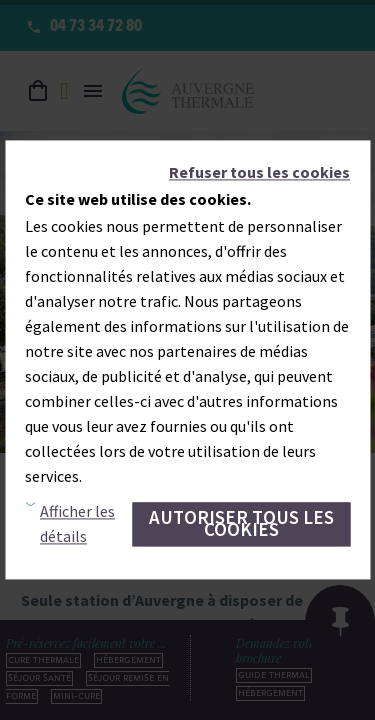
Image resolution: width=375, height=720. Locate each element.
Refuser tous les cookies (259, 172)
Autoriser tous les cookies (241, 524)
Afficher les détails (77, 524)
